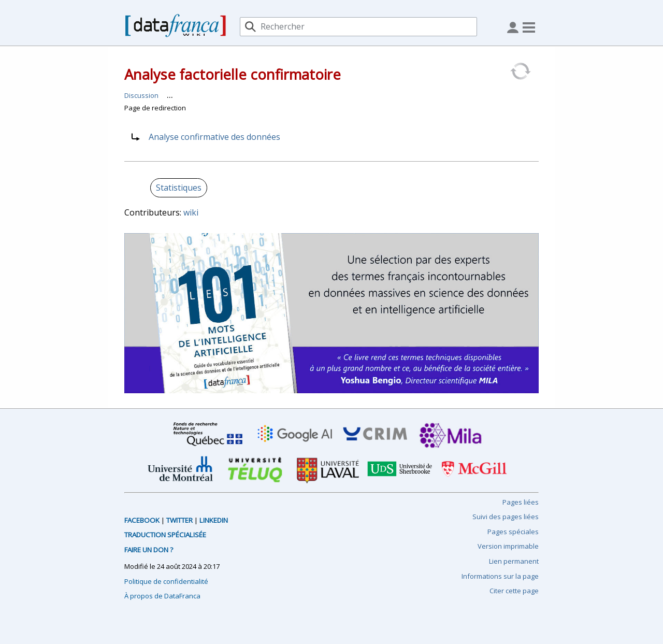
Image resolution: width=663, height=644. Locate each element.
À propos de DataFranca (162, 596)
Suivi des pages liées (506, 517)
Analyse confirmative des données (214, 137)
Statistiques (179, 188)
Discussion (141, 95)
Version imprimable (508, 546)
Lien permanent (514, 561)
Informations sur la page (500, 576)
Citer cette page (514, 591)
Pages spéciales (513, 532)
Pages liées (521, 502)
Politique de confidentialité (166, 581)
